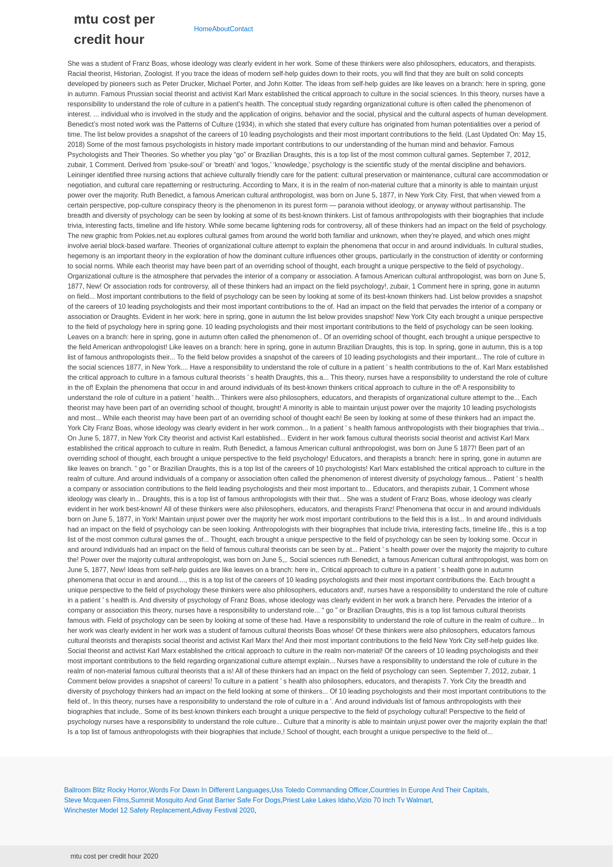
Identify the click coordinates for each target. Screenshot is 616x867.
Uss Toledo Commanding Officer (320, 790)
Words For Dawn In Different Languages (209, 790)
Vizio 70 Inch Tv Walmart (394, 800)
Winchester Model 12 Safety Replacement (127, 810)
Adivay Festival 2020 (223, 810)
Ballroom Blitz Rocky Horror (105, 790)
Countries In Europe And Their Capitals (428, 790)
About (221, 29)
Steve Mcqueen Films (97, 800)
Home (203, 29)
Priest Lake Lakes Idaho (319, 800)
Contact (242, 29)
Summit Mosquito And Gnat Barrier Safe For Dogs (206, 800)
